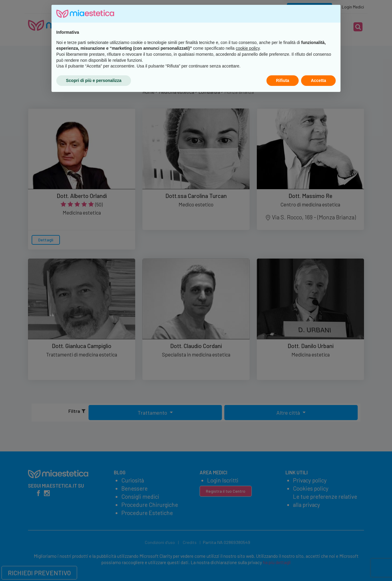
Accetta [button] (318, 564)
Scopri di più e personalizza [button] (94, 564)
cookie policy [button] (248, 532)
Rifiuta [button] (283, 564)
